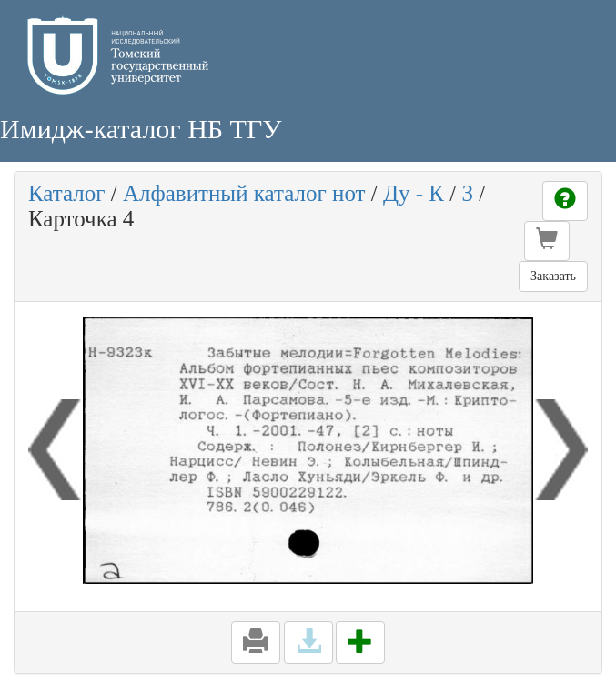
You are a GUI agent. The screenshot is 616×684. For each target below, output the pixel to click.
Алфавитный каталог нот (244, 193)
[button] (547, 241)
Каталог (67, 193)
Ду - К (414, 193)
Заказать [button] (553, 276)
